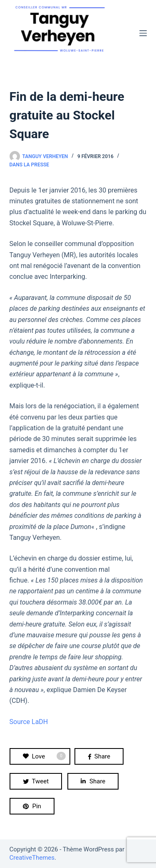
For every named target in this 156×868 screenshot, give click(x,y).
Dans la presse (30, 165)
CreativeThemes (32, 858)
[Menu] (143, 33)
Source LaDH (29, 722)
